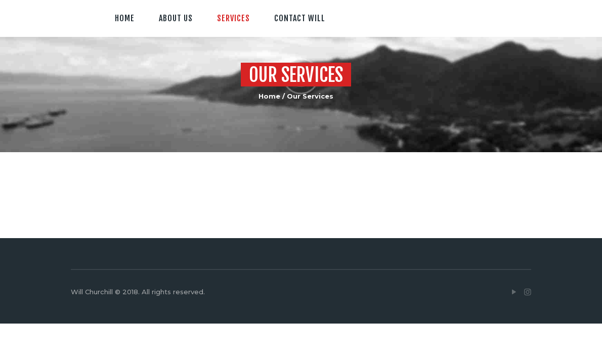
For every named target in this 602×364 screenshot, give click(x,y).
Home (269, 96)
